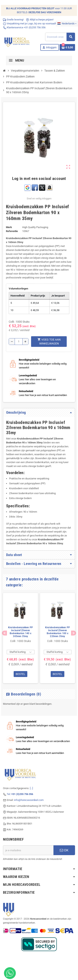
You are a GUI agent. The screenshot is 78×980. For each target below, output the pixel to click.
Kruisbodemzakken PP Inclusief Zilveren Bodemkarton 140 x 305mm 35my (21, 632)
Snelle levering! (13, 20)
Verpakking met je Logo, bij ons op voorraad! (29, 23)
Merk (9, 227)
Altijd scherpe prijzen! (40, 20)
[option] (20, 638)
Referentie (12, 231)
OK (64, 850)
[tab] (39, 413)
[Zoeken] (60, 37)
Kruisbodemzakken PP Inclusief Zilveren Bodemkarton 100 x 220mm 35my (58, 632)
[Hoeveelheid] (19, 342)
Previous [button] (4, 633)
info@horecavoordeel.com (29, 800)
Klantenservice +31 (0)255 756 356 (24, 27)
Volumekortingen (18, 289)
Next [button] (74, 633)
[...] (31, 788)
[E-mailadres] (28, 850)
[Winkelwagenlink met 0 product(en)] (67, 47)
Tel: (20, 794)
